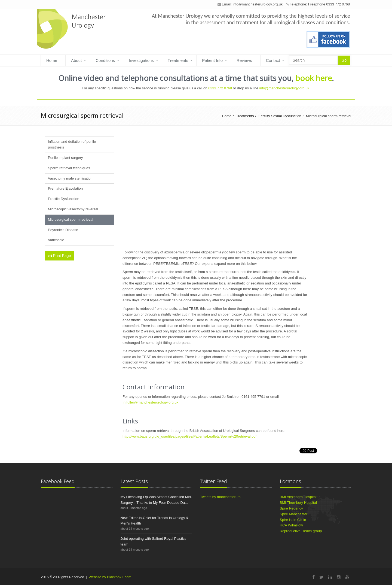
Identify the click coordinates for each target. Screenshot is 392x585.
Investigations (141, 60)
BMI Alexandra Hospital (298, 497)
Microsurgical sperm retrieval (329, 116)
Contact (273, 60)
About (76, 60)
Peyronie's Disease (63, 230)
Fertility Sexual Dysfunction (280, 116)
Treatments (178, 60)
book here (314, 78)
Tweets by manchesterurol (221, 497)
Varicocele (56, 240)
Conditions (105, 60)
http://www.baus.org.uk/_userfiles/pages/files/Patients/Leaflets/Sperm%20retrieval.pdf (189, 436)
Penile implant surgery (65, 158)
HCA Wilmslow (291, 525)
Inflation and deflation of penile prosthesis (72, 144)
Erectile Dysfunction (64, 199)
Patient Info (212, 60)
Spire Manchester (294, 514)
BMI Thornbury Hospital (298, 503)
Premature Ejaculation (65, 188)
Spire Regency (291, 508)
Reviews (244, 60)
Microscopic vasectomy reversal (73, 209)
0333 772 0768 (220, 88)
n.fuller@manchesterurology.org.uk (151, 402)
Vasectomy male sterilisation (70, 178)
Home (52, 60)
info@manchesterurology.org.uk (258, 4)
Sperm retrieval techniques (69, 168)
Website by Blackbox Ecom (110, 577)
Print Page (60, 256)
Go (344, 60)
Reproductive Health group (301, 531)
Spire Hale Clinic (293, 520)
